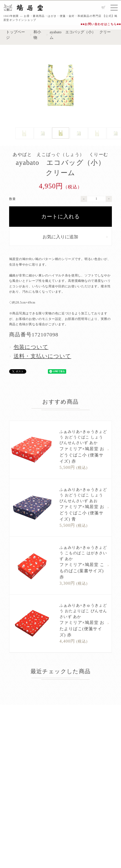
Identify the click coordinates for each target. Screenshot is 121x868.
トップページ (15, 35)
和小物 (37, 35)
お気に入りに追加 (60, 237)
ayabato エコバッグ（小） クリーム (80, 35)
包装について (31, 347)
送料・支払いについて (42, 356)
